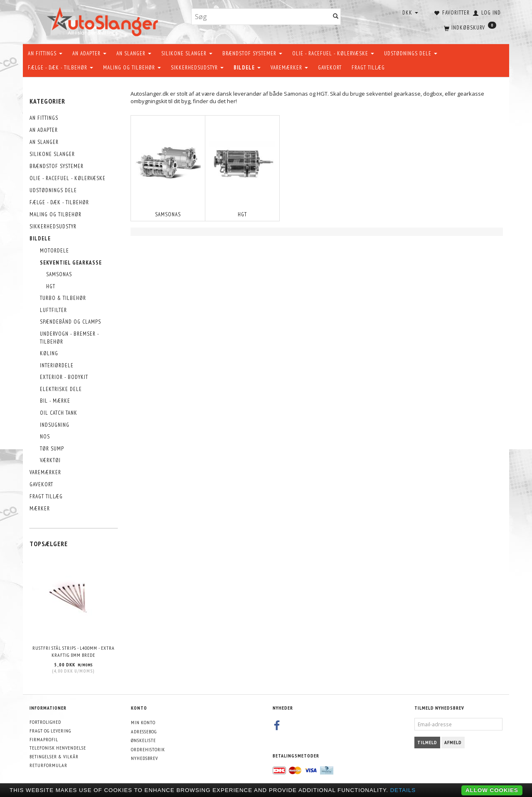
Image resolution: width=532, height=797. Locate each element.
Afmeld (453, 742)
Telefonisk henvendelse (58, 748)
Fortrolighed (45, 722)
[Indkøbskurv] (469, 27)
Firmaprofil (44, 739)
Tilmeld (427, 742)
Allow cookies (492, 790)
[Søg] (336, 17)
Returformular (48, 765)
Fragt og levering (50, 731)
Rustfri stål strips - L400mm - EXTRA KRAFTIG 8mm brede (74, 651)
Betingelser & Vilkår (54, 756)
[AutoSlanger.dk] (104, 20)
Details (403, 790)
